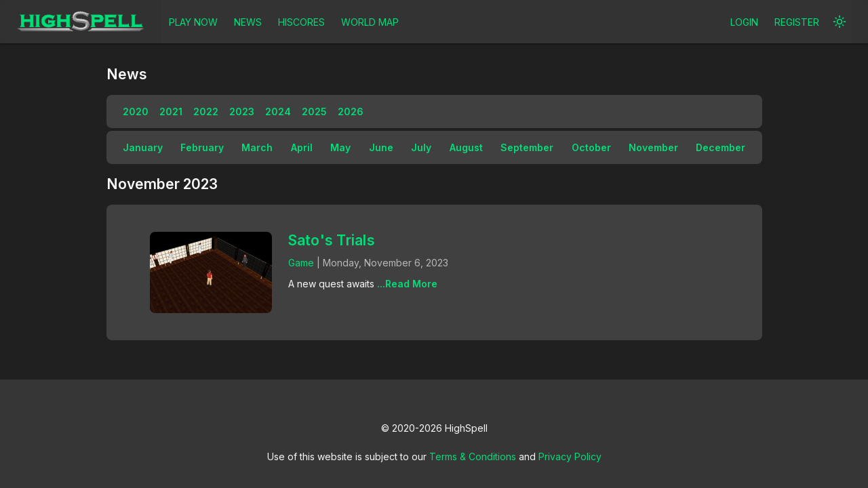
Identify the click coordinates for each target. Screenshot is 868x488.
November (653, 147)
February (202, 147)
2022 (206, 111)
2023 (242, 111)
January (143, 147)
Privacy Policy (570, 456)
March (257, 147)
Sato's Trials (332, 240)
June (381, 147)
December (721, 147)
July (421, 147)
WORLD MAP (370, 22)
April (302, 147)
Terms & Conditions (473, 456)
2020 (136, 111)
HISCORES (301, 22)
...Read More (407, 284)
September (527, 147)
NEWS (248, 22)
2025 (314, 111)
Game (301, 263)
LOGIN (744, 22)
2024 (278, 111)
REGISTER (797, 22)
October (591, 147)
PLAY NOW (193, 22)
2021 (171, 111)
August (466, 147)
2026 (351, 111)
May (340, 147)
